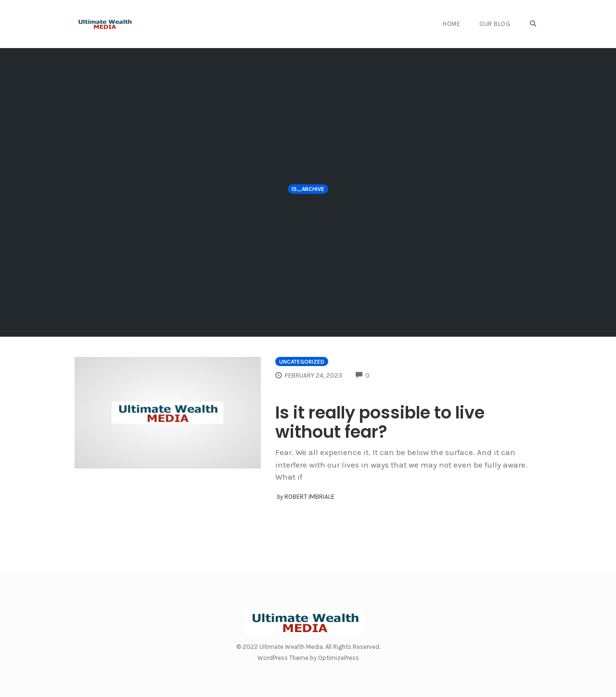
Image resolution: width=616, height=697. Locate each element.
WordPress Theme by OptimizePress (308, 658)
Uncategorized (302, 362)
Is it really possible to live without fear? (380, 422)
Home (451, 24)
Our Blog (495, 24)
